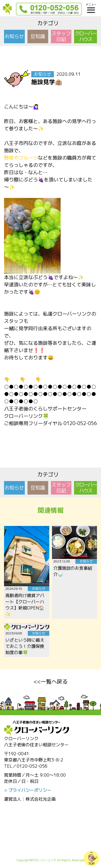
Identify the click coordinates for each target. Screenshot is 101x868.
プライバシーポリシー (30, 790)
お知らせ (14, 36)
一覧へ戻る (54, 681)
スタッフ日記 (61, 36)
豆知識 (38, 36)
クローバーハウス (86, 36)
